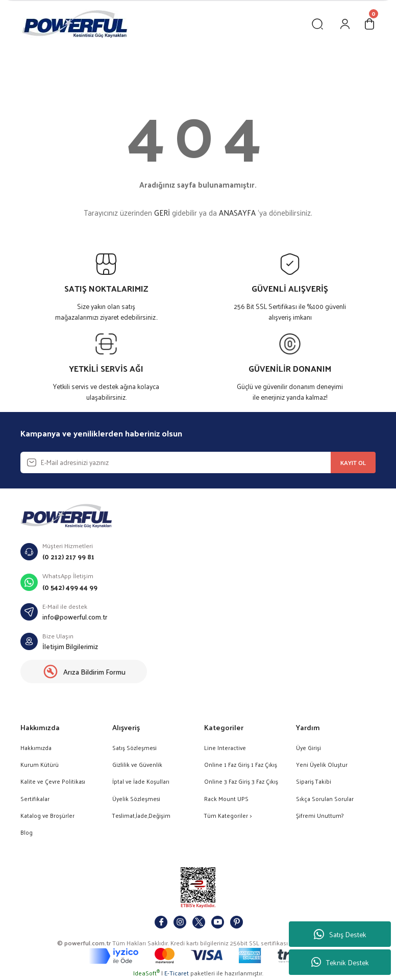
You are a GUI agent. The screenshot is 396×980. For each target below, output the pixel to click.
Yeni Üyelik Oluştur (322, 765)
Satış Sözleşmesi (134, 748)
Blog (27, 832)
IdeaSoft (146, 973)
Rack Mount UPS (226, 799)
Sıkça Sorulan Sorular (325, 799)
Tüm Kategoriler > (228, 816)
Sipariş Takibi (314, 781)
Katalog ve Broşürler (47, 816)
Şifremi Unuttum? (320, 816)
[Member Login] (345, 24)
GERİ (162, 212)
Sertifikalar (35, 799)
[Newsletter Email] (198, 462)
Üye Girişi (308, 748)
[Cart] (369, 24)
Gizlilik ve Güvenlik (137, 765)
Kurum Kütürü (40, 765)
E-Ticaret (177, 973)
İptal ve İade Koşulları (141, 781)
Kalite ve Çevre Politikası (53, 781)
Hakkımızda (36, 748)
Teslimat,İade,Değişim (141, 816)
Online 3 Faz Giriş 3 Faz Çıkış (241, 781)
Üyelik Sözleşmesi (136, 799)
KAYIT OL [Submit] (353, 462)
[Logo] (75, 24)
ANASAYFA (237, 212)
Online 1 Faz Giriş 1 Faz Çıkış (241, 765)
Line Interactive (225, 748)
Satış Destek (340, 934)
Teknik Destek (340, 962)
